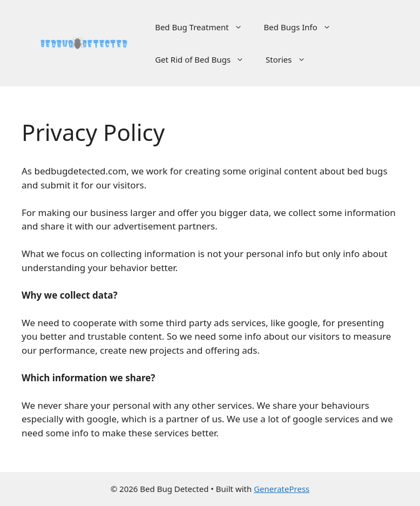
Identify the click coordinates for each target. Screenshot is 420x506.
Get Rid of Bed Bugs (205, 59)
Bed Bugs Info (303, 27)
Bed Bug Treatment (204, 27)
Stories (291, 59)
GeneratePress (282, 489)
